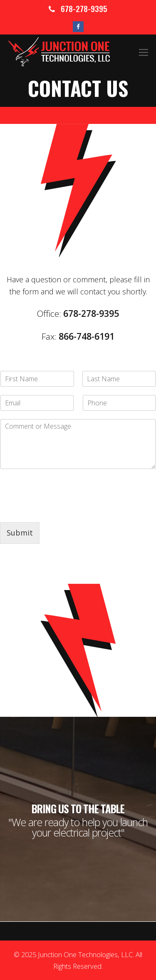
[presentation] (63, 509)
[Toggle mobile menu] (144, 52)
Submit (20, 533)
